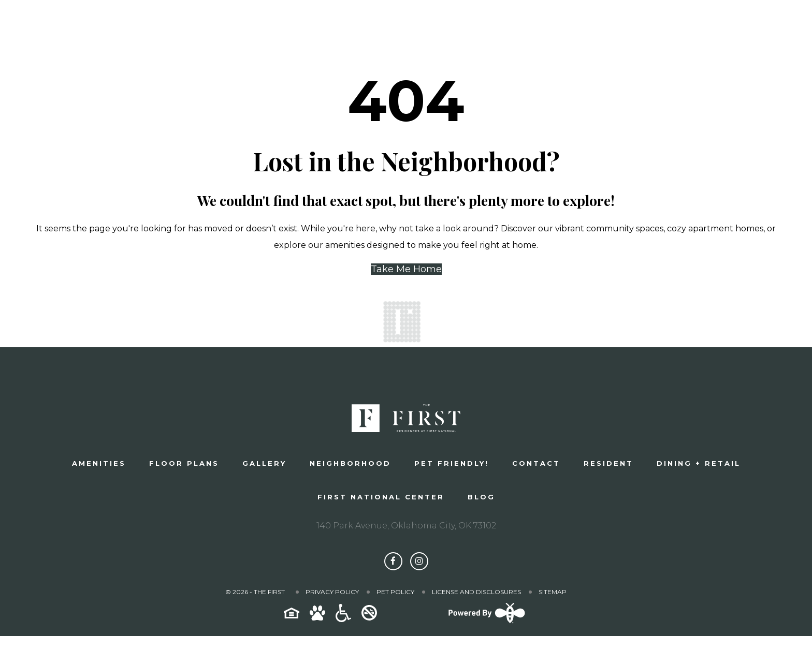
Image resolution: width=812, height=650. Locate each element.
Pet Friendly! (452, 463)
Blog (481, 497)
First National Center (381, 497)
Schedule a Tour (618, 28)
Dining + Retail (699, 463)
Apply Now (736, 28)
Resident (608, 463)
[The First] (96, 28)
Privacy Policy (332, 592)
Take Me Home (406, 269)
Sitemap (553, 592)
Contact (536, 463)
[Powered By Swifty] (485, 623)
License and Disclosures (476, 592)
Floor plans (184, 463)
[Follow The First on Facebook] (393, 561)
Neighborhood (350, 463)
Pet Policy (395, 592)
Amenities (99, 463)
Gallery (264, 463)
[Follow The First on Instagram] (419, 561)
